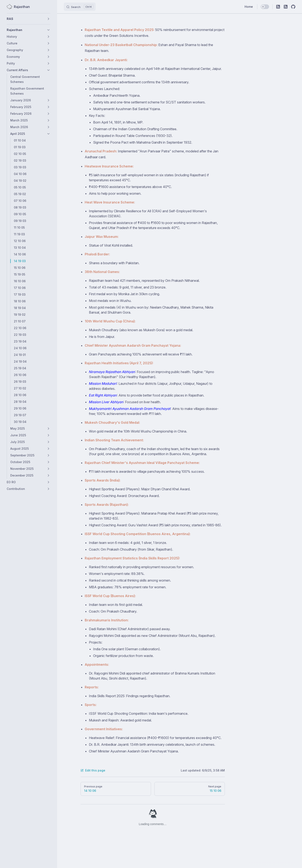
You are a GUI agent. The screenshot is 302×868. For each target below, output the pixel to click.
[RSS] (278, 7)
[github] (293, 7)
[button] (29, 19)
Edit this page (93, 770)
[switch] (265, 7)
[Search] (80, 7)
